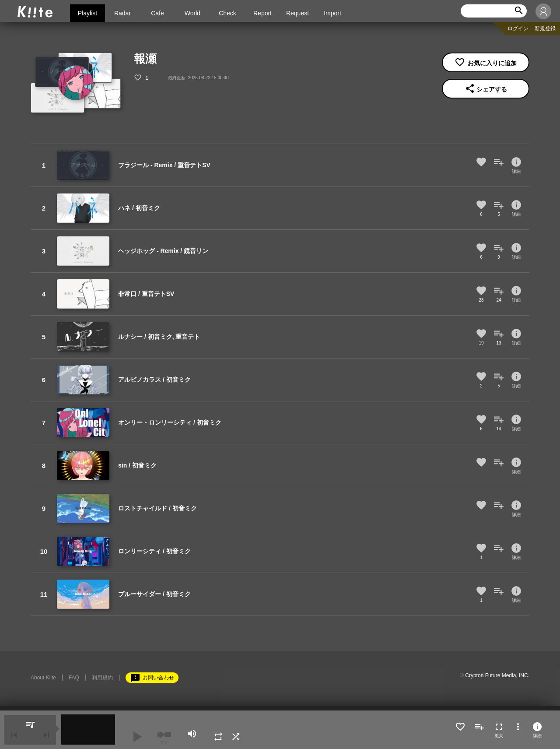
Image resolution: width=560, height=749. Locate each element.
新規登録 (545, 28)
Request (297, 13)
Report (262, 13)
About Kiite (43, 678)
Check (227, 13)
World (192, 13)
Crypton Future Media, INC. (497, 675)
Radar (122, 13)
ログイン (518, 28)
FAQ (74, 678)
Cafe (157, 13)
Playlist (87, 13)
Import (332, 13)
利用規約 (102, 678)
